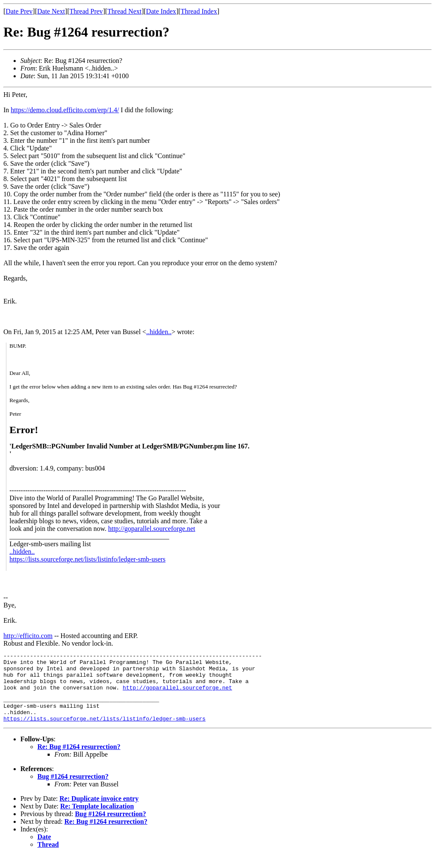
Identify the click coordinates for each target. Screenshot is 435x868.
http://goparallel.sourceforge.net (151, 529)
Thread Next (124, 11)
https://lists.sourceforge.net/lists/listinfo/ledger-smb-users (87, 559)
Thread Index (199, 11)
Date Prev (19, 11)
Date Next (51, 11)
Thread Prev (86, 11)
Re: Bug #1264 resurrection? (79, 759)
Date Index (161, 11)
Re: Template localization (97, 819)
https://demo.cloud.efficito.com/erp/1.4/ (65, 110)
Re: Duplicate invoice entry (99, 811)
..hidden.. (159, 332)
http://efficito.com (28, 636)
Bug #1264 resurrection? (73, 789)
